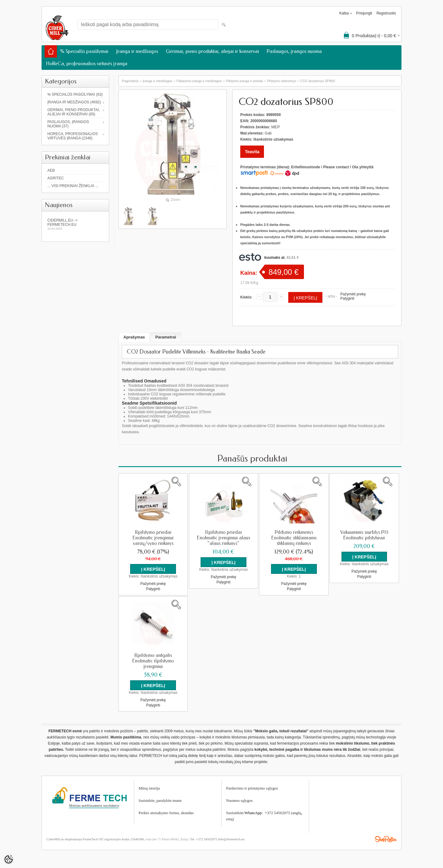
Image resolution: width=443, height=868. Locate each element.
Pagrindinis (130, 81)
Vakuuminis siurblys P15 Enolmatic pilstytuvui (364, 535)
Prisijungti (364, 13)
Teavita (252, 152)
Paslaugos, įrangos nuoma (294, 51)
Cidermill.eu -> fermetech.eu (75, 224)
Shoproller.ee (386, 838)
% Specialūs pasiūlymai (84, 51)
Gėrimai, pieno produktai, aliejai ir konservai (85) (74, 112)
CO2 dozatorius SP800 (318, 81)
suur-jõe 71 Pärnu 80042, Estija (167, 838)
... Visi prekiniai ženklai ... (73, 186)
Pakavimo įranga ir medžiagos (199, 81)
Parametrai (166, 337)
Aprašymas (134, 337)
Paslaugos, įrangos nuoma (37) (68, 124)
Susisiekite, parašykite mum (160, 800)
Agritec (56, 178)
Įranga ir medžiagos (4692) (74, 102)
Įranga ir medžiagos (137, 51)
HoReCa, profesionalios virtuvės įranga (87, 64)
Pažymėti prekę (353, 294)
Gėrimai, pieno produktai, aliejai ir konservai (212, 51)
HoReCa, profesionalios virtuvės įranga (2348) (73, 136)
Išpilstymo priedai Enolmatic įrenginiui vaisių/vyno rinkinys (153, 538)
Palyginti (347, 298)
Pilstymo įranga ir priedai (244, 81)
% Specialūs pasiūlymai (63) (75, 94)
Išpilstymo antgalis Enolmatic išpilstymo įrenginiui (153, 661)
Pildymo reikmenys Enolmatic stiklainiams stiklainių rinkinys (294, 538)
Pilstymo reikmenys (282, 81)
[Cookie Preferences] (9, 859)
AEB (51, 170)
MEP (276, 127)
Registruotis (386, 13)
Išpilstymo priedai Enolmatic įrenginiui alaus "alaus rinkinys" (223, 538)
